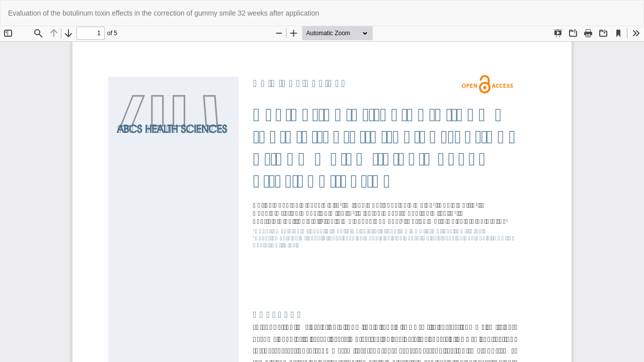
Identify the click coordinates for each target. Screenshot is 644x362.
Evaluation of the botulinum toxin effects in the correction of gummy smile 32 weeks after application (164, 13)
